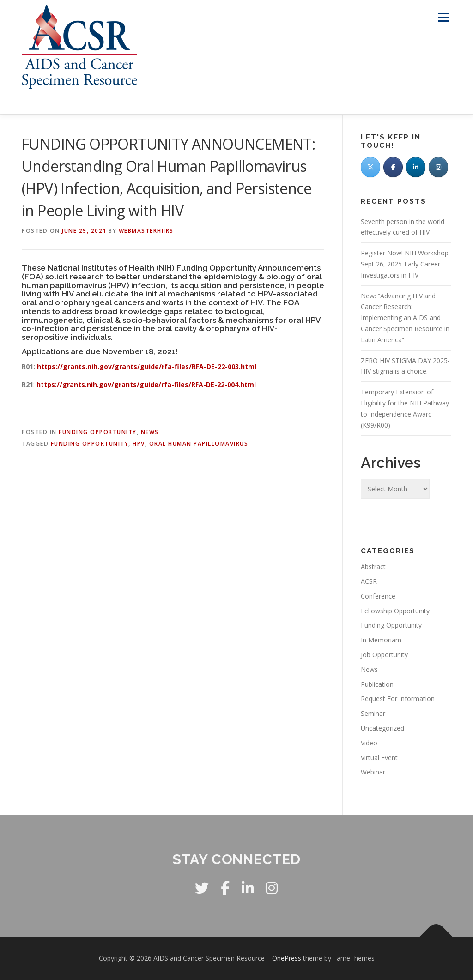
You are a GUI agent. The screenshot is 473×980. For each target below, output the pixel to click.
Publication (377, 684)
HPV (139, 444)
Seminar (373, 713)
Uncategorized (382, 728)
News (150, 432)
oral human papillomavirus (199, 444)
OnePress (287, 958)
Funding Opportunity (98, 432)
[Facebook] (393, 167)
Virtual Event (379, 758)
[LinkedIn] (416, 167)
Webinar (373, 772)
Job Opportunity (384, 655)
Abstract (373, 566)
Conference (378, 596)
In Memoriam (381, 640)
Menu (443, 17)
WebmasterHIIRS (146, 231)
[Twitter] (370, 167)
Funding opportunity (90, 444)
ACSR (369, 581)
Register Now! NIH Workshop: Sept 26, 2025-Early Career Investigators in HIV (405, 264)
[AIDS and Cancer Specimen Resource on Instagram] (438, 167)
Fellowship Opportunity (395, 611)
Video (369, 743)
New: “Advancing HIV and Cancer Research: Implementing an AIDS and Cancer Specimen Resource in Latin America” (405, 318)
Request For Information (398, 699)
